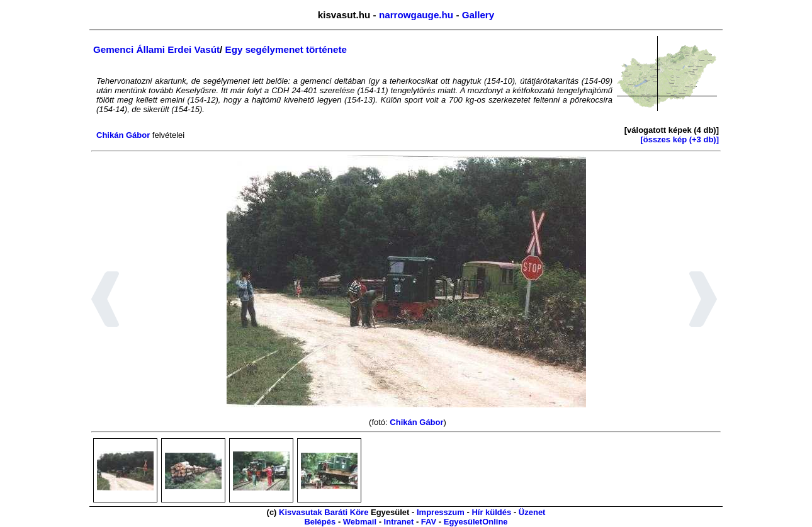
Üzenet (532, 512)
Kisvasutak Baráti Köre (324, 512)
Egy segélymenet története (286, 49)
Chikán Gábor (123, 135)
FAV (429, 522)
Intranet (399, 522)
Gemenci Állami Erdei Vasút (156, 49)
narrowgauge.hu (416, 15)
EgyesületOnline (476, 522)
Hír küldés (491, 512)
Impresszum (441, 512)
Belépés (320, 522)
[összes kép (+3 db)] (679, 139)
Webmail (360, 522)
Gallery (478, 15)
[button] (105, 301)
